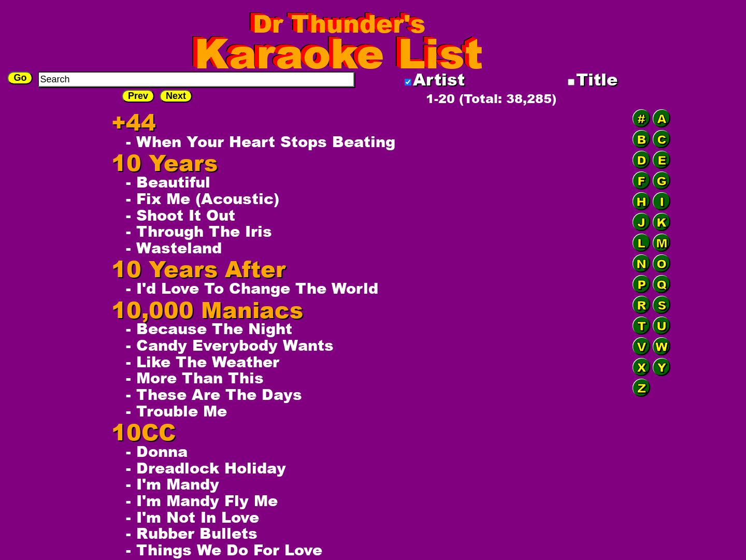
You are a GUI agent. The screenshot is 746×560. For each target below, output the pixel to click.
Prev (138, 96)
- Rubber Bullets (192, 533)
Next (176, 96)
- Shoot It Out (181, 215)
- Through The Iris (199, 231)
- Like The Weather (203, 362)
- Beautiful (168, 182)
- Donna (157, 451)
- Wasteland (174, 248)
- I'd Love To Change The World (252, 288)
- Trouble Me (176, 411)
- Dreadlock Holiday (206, 468)
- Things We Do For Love (224, 550)
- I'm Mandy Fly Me (202, 500)
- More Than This (195, 378)
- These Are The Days (214, 394)
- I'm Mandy (173, 484)
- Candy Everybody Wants (230, 345)
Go (20, 78)
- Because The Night (209, 328)
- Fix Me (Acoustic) (203, 198)
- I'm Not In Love (192, 517)
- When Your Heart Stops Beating (261, 141)
